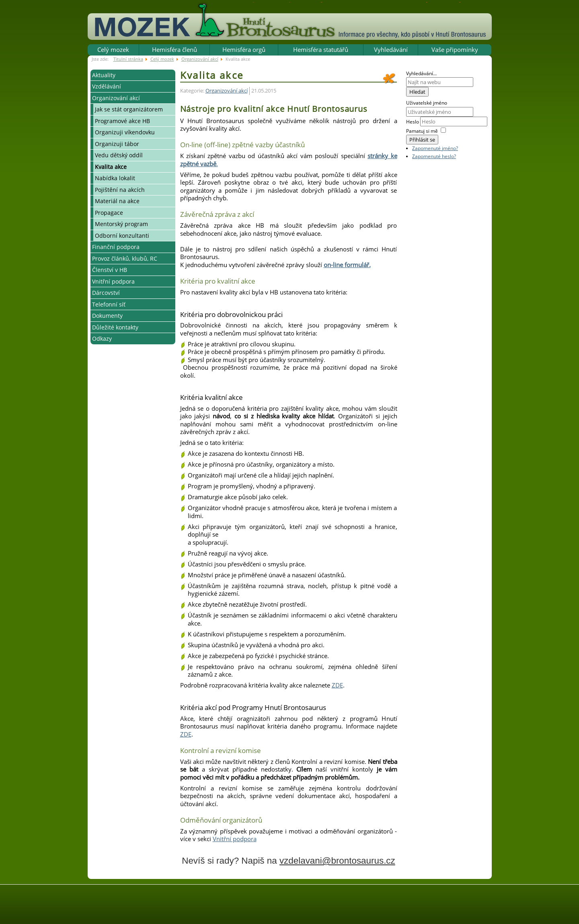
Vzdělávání (107, 86)
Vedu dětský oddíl (119, 155)
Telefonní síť (109, 304)
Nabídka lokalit (115, 178)
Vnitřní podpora (113, 281)
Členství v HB (110, 270)
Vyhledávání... (421, 73)
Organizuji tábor (117, 144)
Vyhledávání (391, 49)
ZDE (337, 685)
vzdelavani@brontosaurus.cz (337, 861)
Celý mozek (113, 49)
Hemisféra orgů (244, 49)
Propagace (109, 213)
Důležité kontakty (115, 327)
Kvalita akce (111, 167)
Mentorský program (121, 224)
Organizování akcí (116, 98)
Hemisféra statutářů (321, 49)
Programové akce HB (122, 121)
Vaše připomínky (455, 49)
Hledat (417, 92)
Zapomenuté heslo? (434, 156)
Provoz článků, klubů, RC (125, 258)
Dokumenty (107, 316)
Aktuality (104, 75)
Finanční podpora (116, 247)
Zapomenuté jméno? (435, 148)
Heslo (413, 122)
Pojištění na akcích (120, 190)
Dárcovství (106, 293)
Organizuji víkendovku (125, 132)
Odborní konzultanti (122, 236)
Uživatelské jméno (427, 103)
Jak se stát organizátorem (129, 109)
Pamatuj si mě (422, 131)
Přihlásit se (422, 140)
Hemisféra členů (175, 49)
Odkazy (102, 339)
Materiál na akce (117, 201)
